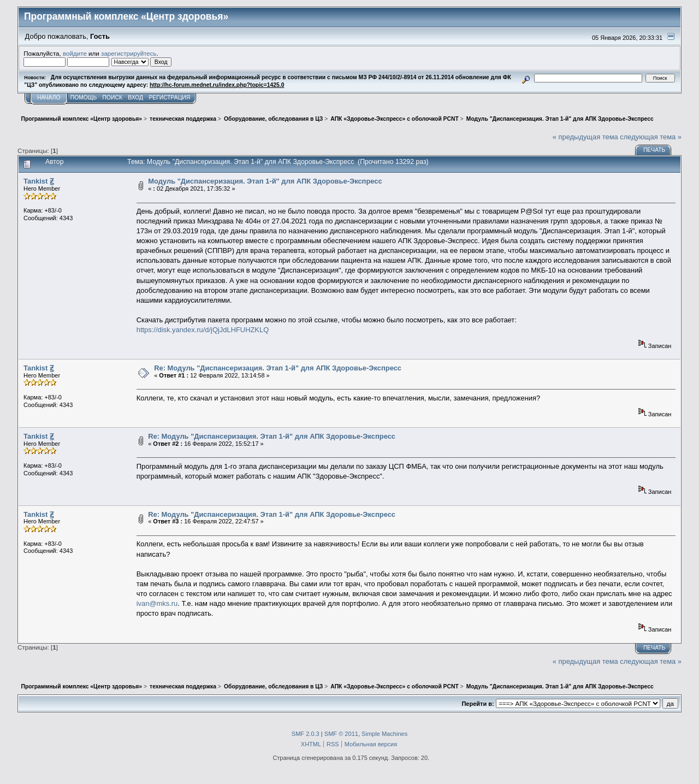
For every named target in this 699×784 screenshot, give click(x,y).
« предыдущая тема (585, 137)
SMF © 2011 (341, 734)
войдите (75, 53)
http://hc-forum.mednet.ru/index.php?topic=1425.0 (217, 85)
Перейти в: (478, 704)
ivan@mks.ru (157, 603)
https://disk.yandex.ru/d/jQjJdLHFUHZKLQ (203, 330)
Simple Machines (384, 734)
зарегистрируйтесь (129, 53)
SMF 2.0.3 (306, 734)
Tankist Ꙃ (38, 181)
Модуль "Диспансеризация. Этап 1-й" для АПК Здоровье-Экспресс (265, 181)
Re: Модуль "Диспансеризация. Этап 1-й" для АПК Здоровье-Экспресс (278, 368)
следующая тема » (651, 137)
